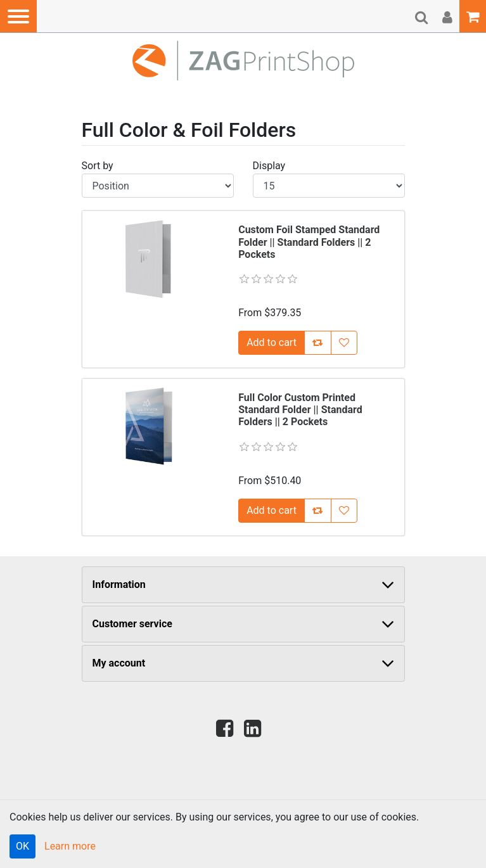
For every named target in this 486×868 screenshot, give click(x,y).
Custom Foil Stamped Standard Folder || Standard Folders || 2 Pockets (309, 242)
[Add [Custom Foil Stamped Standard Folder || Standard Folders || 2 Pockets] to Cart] (272, 343)
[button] (18, 16)
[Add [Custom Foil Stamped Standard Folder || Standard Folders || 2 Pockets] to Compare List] (318, 343)
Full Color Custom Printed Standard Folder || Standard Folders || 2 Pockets (300, 410)
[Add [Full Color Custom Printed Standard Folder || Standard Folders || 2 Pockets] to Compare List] (318, 511)
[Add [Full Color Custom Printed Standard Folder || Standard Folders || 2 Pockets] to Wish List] (344, 511)
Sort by (98, 166)
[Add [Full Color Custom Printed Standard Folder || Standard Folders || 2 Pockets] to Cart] (272, 511)
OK (22, 846)
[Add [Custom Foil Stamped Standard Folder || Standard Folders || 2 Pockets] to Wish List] (344, 343)
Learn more (70, 846)
